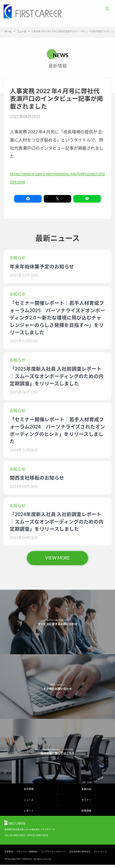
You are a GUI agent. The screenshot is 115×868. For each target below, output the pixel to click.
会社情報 (29, 792)
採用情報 (86, 814)
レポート (29, 814)
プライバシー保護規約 (27, 855)
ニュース (29, 803)
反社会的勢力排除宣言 (80, 855)
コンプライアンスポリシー (53, 855)
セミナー (86, 803)
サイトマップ (100, 855)
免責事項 (9, 855)
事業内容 (86, 792)
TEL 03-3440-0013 (15, 838)
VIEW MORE (57, 560)
